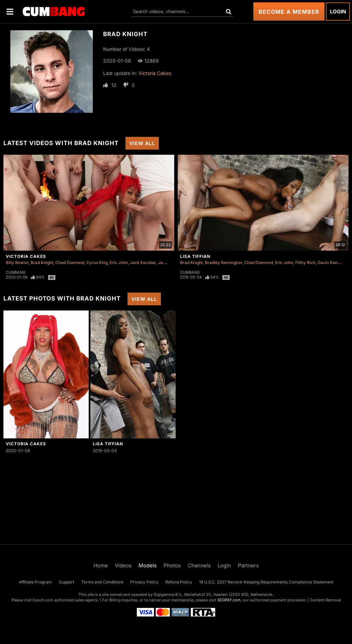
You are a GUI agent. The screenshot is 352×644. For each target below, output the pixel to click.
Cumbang (16, 272)
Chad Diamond (70, 263)
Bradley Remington (223, 263)
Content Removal (325, 600)
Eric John (119, 263)
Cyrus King (97, 263)
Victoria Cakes (155, 73)
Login (338, 12)
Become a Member (289, 12)
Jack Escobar (143, 263)
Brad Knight (42, 263)
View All (142, 143)
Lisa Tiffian (195, 256)
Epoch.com (43, 600)
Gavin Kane (329, 263)
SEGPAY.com (229, 600)
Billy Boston (17, 263)
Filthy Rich (305, 263)
